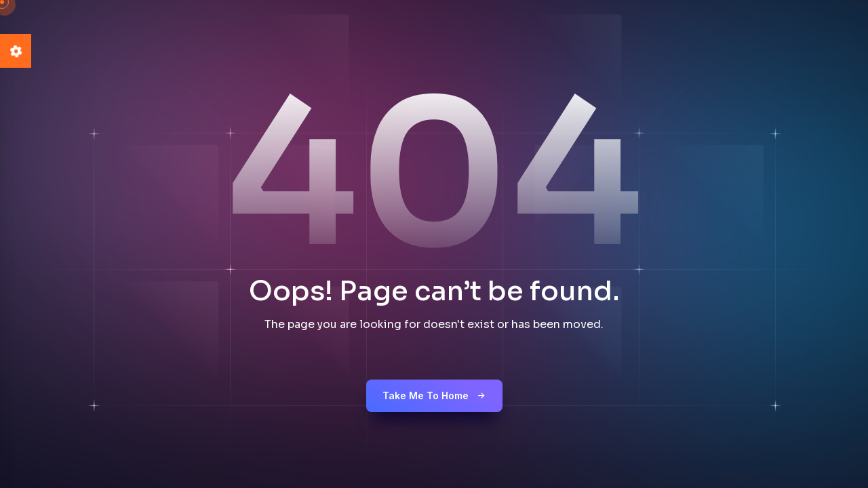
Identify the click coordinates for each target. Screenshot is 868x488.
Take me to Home (434, 395)
